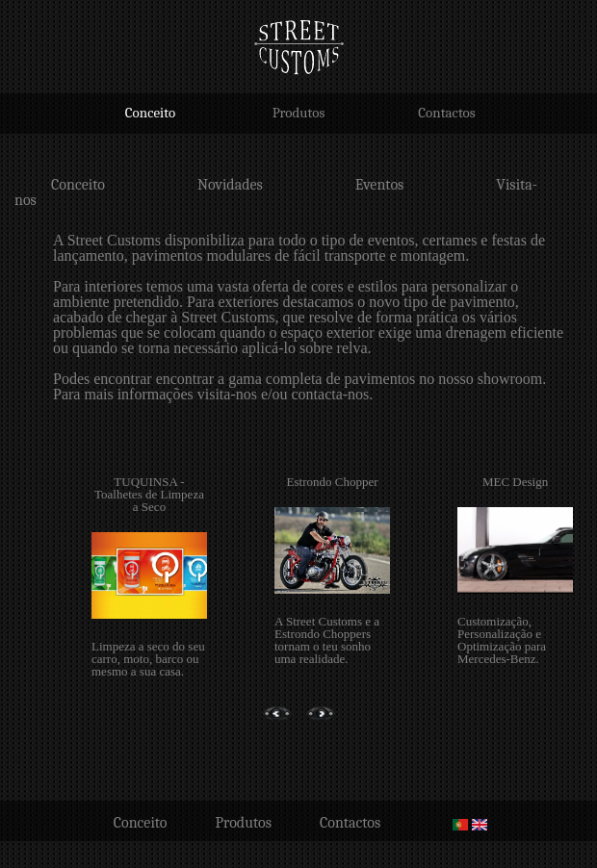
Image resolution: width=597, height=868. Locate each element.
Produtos (299, 113)
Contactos (446, 113)
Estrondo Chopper (333, 482)
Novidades (230, 185)
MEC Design (515, 482)
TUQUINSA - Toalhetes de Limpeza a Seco (149, 494)
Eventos (380, 185)
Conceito (150, 113)
